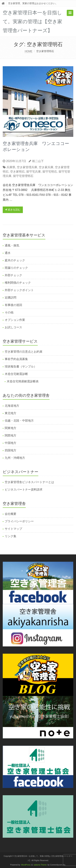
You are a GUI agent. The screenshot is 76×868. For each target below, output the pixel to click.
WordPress (26, 865)
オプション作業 (15, 320)
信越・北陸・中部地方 (19, 421)
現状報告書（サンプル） (21, 366)
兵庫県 (11, 167)
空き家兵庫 (46, 167)
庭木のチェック (15, 260)
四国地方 (11, 450)
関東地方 (11, 428)
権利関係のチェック (18, 283)
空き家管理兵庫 (27, 167)
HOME (28, 51)
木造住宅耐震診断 (16, 374)
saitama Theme (40, 865)
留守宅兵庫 (34, 172)
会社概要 (11, 514)
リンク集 (11, 536)
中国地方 (11, 443)
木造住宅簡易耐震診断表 (23, 381)
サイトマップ (13, 529)
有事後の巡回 (13, 305)
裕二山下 (38, 161)
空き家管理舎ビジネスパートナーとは (29, 482)
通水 (8, 253)
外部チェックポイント (19, 290)
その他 (9, 312)
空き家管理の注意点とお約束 (24, 352)
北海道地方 (12, 406)
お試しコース (13, 327)
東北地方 (11, 413)
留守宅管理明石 (23, 176)
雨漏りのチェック (16, 268)
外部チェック (13, 275)
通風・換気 (12, 245)
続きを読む (13, 210)
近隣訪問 (11, 298)
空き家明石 (17, 172)
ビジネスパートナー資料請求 (24, 490)
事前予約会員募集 (16, 359)
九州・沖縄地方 (15, 458)
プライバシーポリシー (19, 521)
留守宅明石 (50, 172)
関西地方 (11, 435)
